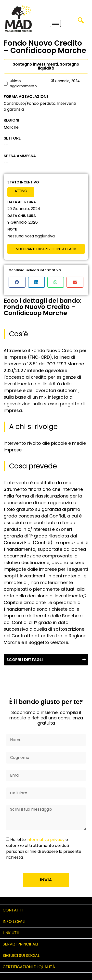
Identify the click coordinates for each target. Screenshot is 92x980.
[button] (17, 282)
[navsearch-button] (81, 22)
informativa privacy (46, 839)
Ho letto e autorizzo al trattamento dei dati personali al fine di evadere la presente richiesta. (44, 848)
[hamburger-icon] (55, 23)
